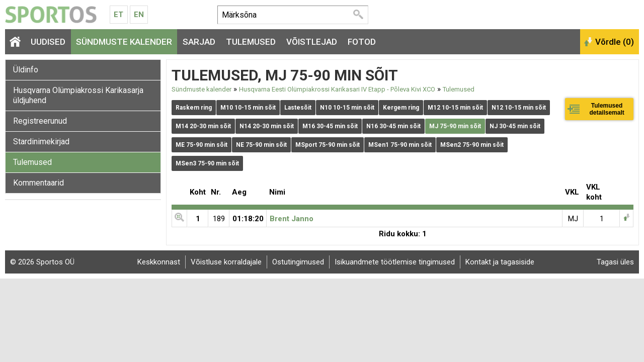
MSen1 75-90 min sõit (400, 145)
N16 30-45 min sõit (393, 126)
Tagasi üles (615, 262)
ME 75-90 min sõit (202, 145)
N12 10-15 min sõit (519, 108)
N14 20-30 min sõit (267, 126)
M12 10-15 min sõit (455, 108)
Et (118, 15)
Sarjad (199, 42)
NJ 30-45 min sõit (515, 126)
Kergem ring (401, 108)
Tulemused (251, 42)
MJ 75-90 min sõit (455, 126)
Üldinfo (26, 70)
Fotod (362, 42)
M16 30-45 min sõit (330, 126)
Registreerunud (40, 121)
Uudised (48, 42)
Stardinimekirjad (41, 142)
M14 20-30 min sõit (203, 126)
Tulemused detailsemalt (607, 109)
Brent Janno (292, 219)
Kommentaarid (38, 183)
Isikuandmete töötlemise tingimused (395, 262)
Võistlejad (312, 42)
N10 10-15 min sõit (347, 108)
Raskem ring (194, 108)
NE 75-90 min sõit (261, 145)
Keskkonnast (159, 262)
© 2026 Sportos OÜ (42, 262)
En (139, 15)
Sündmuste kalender (124, 42)
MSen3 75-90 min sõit (207, 163)
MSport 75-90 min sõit (328, 145)
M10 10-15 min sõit (248, 108)
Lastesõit (298, 108)
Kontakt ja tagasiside (500, 262)
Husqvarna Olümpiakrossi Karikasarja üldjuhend (78, 95)
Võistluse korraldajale (226, 262)
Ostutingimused (298, 262)
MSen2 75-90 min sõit (472, 145)
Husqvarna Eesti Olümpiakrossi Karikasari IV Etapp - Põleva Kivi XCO (337, 89)
